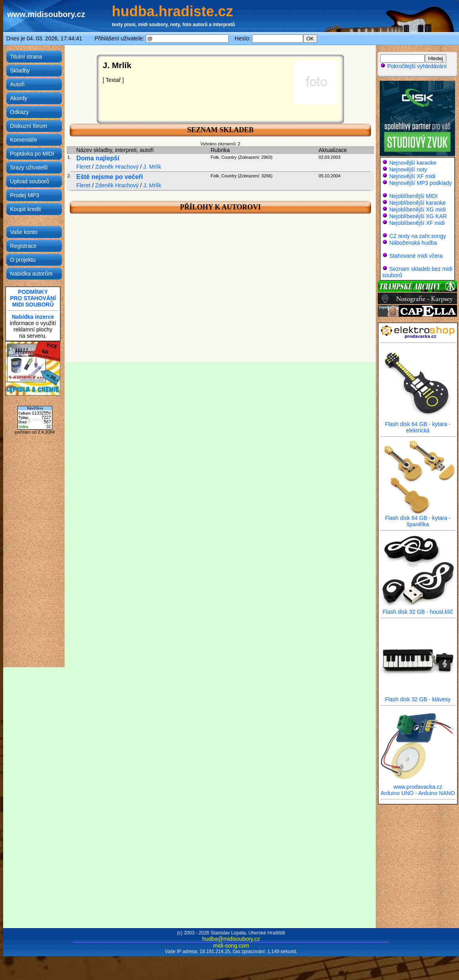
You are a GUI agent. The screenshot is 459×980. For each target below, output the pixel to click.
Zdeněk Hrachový (117, 167)
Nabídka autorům (31, 274)
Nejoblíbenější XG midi (417, 209)
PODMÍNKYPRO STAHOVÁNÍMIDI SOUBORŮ (33, 298)
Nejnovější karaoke (413, 163)
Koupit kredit (25, 209)
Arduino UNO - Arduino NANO (418, 793)
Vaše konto (24, 232)
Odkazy (19, 112)
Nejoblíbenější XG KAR (418, 216)
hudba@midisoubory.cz (231, 939)
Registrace (23, 246)
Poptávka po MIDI (32, 154)
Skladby (20, 70)
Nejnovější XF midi (412, 176)
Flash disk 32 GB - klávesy (418, 697)
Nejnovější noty (408, 169)
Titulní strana (26, 57)
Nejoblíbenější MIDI (413, 196)
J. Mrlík (152, 167)
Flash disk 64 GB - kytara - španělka (418, 519)
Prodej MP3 (24, 195)
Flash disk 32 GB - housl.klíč (418, 609)
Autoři (17, 84)
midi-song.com (231, 946)
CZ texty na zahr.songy (418, 236)
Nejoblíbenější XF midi (417, 223)
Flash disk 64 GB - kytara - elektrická (418, 425)
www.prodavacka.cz (418, 784)
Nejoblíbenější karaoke (417, 203)
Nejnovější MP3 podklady (421, 183)
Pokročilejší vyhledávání (413, 66)
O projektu (23, 260)
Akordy (19, 98)
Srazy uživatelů (29, 167)
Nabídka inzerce (33, 317)
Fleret (83, 167)
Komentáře (23, 140)
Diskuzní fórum (28, 126)
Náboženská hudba (413, 243)
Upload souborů (30, 181)
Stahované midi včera (416, 256)
